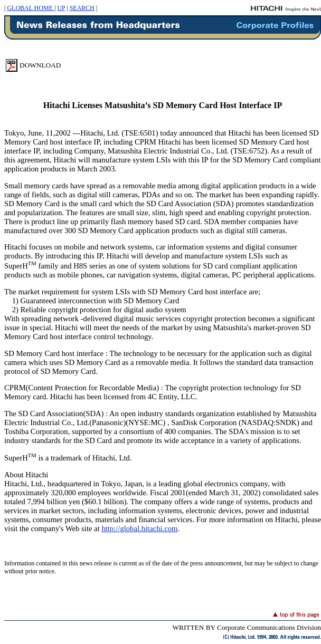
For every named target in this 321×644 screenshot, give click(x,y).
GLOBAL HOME (31, 8)
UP (61, 8)
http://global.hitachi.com (139, 528)
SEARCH (82, 8)
